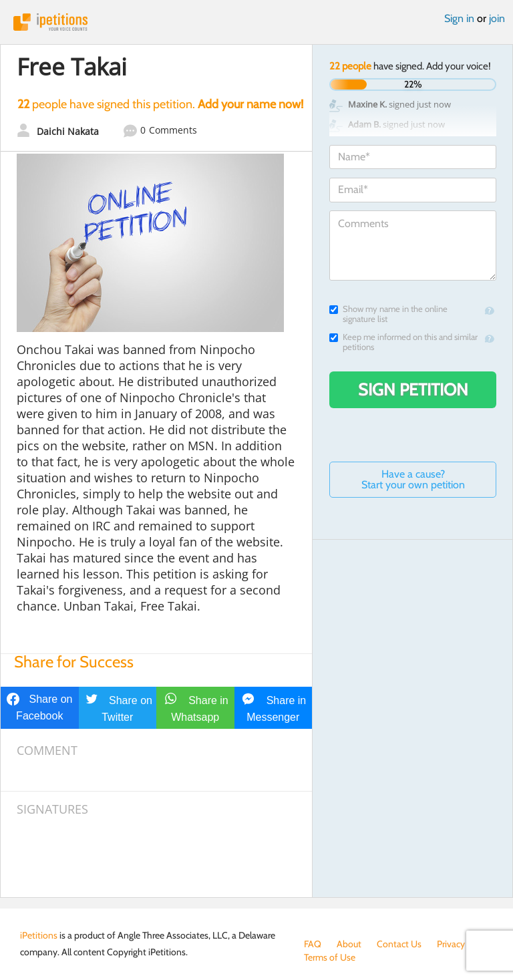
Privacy (451, 944)
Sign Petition (413, 389)
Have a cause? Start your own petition (413, 479)
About (349, 944)
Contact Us (399, 944)
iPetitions (256, 22)
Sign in (459, 18)
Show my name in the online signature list (388, 314)
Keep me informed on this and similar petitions (403, 342)
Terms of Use (330, 957)
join (497, 18)
